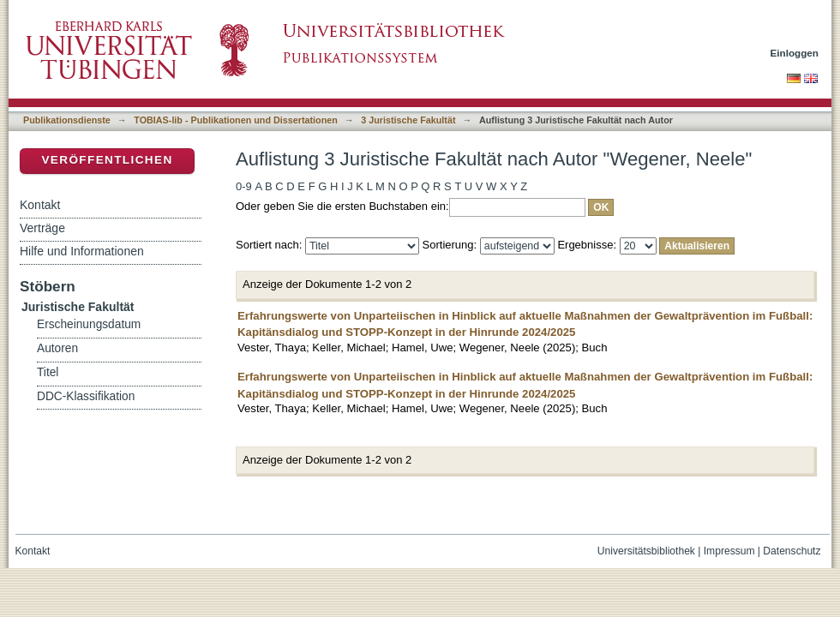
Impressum (729, 551)
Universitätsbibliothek (646, 551)
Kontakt (40, 205)
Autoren (57, 348)
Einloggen (795, 53)
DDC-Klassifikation (86, 396)
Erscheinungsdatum (89, 324)
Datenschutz (792, 551)
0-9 (244, 186)
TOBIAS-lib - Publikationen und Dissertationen (236, 120)
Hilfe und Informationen (82, 251)
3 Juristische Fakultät (408, 120)
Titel (48, 372)
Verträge (42, 228)
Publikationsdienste (67, 120)
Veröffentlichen (107, 160)
